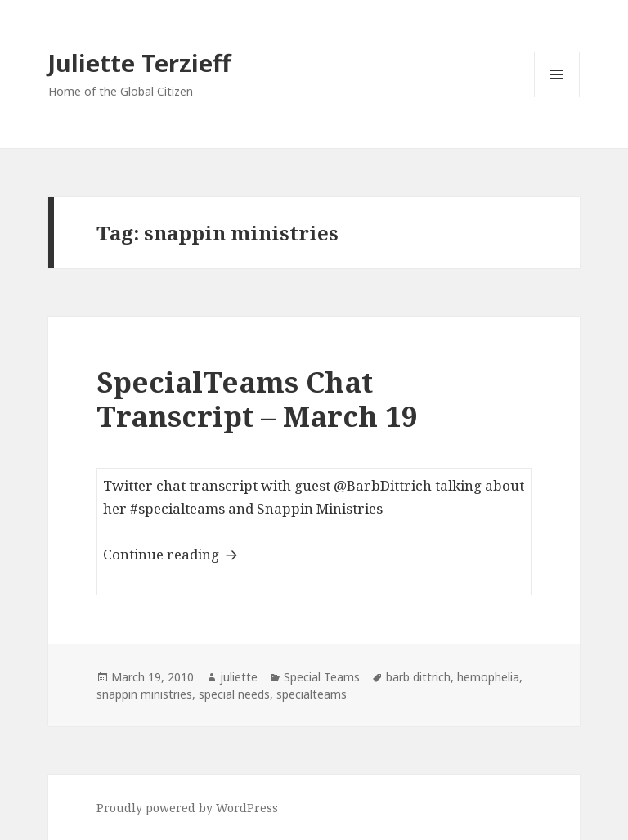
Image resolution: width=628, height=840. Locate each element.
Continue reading (173, 554)
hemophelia (488, 677)
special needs (234, 694)
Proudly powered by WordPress (187, 808)
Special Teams (322, 677)
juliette (239, 677)
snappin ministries (144, 694)
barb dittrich (418, 677)
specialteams (312, 694)
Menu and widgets (557, 97)
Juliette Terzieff (139, 63)
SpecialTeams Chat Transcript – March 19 (257, 399)
